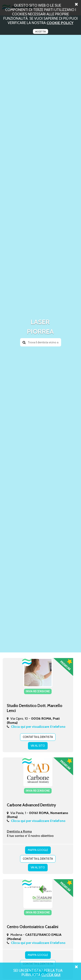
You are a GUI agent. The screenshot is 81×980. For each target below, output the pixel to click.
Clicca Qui (51, 975)
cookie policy (60, 23)
